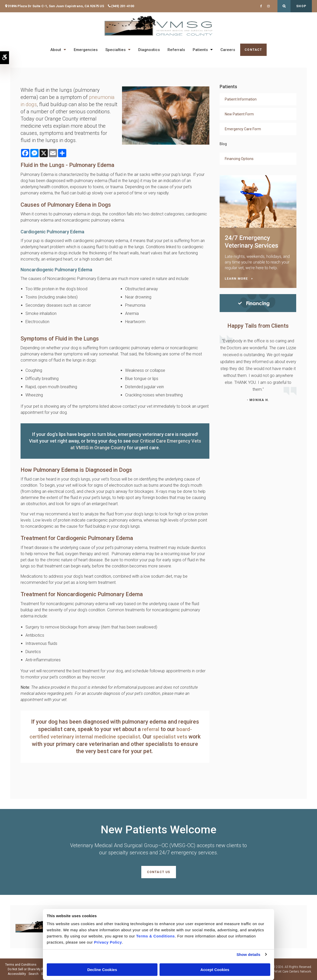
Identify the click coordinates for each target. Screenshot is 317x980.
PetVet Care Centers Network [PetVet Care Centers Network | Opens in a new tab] (292, 972)
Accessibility (17, 974)
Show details (249, 954)
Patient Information (241, 99)
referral (150, 729)
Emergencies (86, 50)
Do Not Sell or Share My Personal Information (39, 969)
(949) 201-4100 (123, 6)
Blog (223, 144)
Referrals (176, 50)
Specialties (115, 50)
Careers (228, 50)
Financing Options (239, 159)
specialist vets (180, 737)
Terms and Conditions (21, 965)
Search (34, 974)
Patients (200, 50)
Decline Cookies (102, 970)
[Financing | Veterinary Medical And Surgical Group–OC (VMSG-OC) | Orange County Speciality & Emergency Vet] (258, 303)
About (56, 50)
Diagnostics (149, 50)
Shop (301, 6)
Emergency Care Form (243, 129)
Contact (253, 50)
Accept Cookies (215, 970)
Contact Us (159, 872)
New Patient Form (239, 114)
